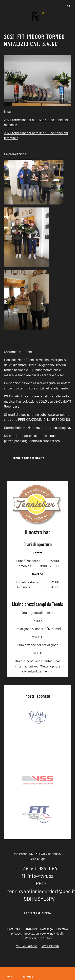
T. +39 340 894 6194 (36, 868)
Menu (9, 974)
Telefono (28, 977)
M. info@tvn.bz (37, 876)
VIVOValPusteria (27, 946)
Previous (11, 718)
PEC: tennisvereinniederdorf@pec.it (41, 887)
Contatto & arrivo (37, 913)
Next (64, 718)
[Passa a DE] (68, 6)
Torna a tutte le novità (28, 458)
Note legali (47, 929)
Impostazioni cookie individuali (43, 933)
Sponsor (37, 742)
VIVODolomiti (50, 946)
